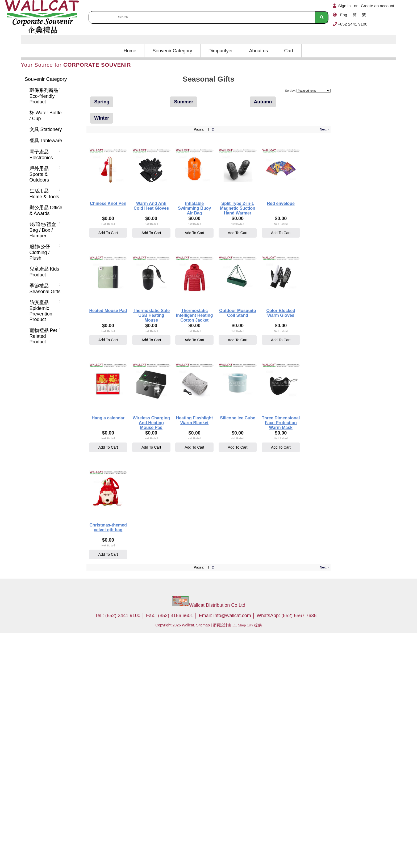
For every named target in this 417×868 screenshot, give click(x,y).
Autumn (263, 102)
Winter (102, 118)
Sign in (345, 6)
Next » (324, 129)
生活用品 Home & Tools (44, 194)
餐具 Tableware (45, 141)
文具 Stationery (45, 130)
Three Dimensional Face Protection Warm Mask (269, 650)
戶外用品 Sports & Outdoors (44, 174)
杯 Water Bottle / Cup (45, 116)
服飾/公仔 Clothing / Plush (44, 252)
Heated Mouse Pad (269, 316)
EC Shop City (243, 860)
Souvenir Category (172, 51)
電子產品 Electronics (44, 155)
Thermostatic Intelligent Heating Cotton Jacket (196, 429)
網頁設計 (220, 860)
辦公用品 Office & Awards (45, 210)
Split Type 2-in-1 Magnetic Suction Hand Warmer (123, 318)
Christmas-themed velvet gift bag (123, 761)
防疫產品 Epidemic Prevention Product (44, 311)
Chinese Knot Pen (123, 205)
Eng (343, 15)
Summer (184, 102)
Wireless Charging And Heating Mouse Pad (269, 539)
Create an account (378, 6)
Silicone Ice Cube (196, 648)
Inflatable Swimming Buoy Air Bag (269, 207)
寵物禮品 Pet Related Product (44, 336)
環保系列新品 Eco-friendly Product (44, 96)
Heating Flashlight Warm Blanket (123, 650)
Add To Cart (123, 234)
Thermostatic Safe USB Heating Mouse (123, 429)
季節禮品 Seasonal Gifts (44, 289)
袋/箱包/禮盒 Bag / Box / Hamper (44, 230)
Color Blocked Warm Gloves (123, 537)
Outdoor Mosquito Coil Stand (269, 426)
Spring (102, 102)
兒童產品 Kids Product (44, 272)
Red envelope (196, 316)
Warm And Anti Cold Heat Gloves (196, 207)
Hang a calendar (196, 537)
